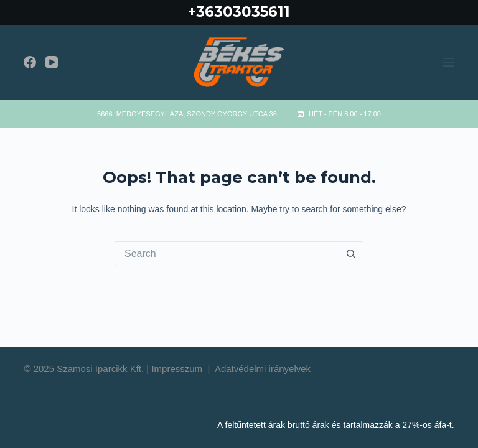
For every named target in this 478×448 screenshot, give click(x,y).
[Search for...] (227, 254)
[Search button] (351, 254)
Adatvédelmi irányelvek (263, 369)
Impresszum (178, 369)
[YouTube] (52, 62)
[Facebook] (30, 62)
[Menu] (449, 62)
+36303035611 (239, 12)
